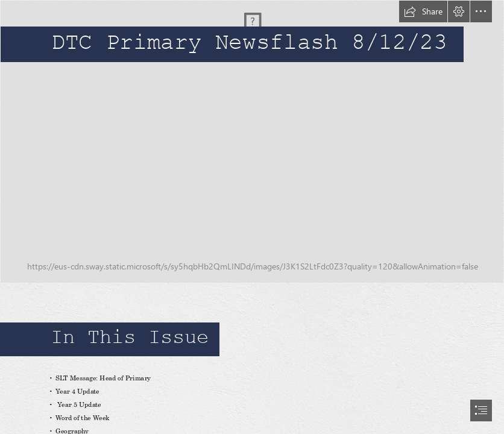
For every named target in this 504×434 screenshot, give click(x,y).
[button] (423, 11)
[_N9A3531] (252, 142)
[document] (252, 217)
